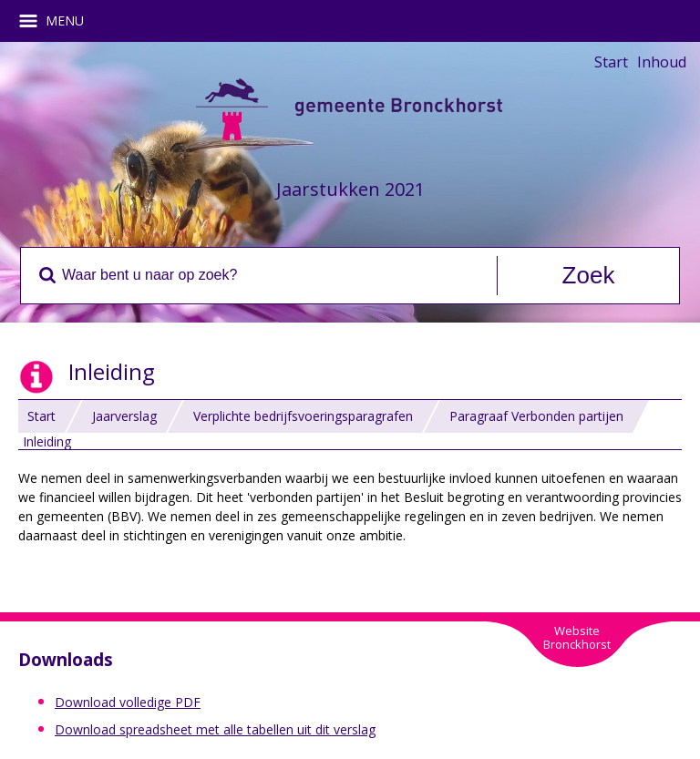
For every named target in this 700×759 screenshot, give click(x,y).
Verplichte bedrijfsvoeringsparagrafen (303, 416)
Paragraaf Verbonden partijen (536, 416)
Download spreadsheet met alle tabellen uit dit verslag (215, 729)
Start (611, 62)
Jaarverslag (124, 416)
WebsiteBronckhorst (577, 637)
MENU (58, 21)
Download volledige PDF (128, 702)
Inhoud (662, 62)
